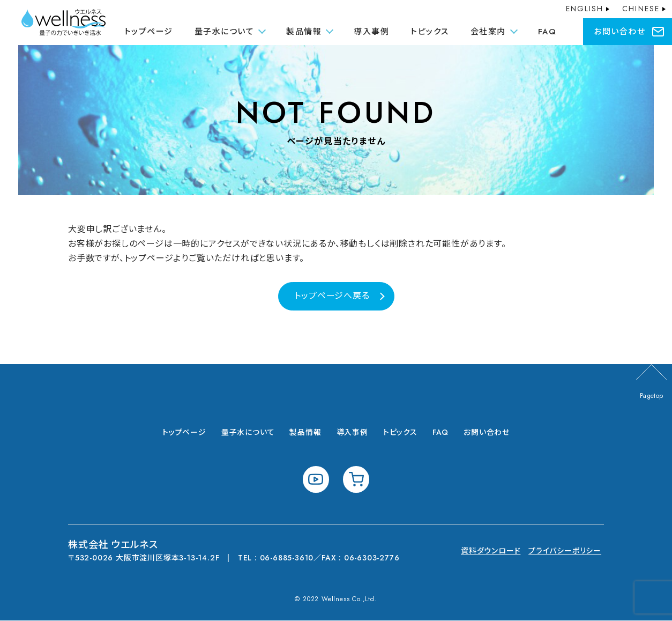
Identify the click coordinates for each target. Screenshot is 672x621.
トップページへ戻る (332, 296)
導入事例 (371, 32)
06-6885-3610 (287, 558)
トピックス (430, 32)
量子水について (248, 433)
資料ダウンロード (491, 551)
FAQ (547, 32)
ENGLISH (585, 9)
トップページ (149, 32)
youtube (316, 479)
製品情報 (305, 433)
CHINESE (641, 9)
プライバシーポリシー (565, 551)
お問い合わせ (619, 32)
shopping (356, 479)
